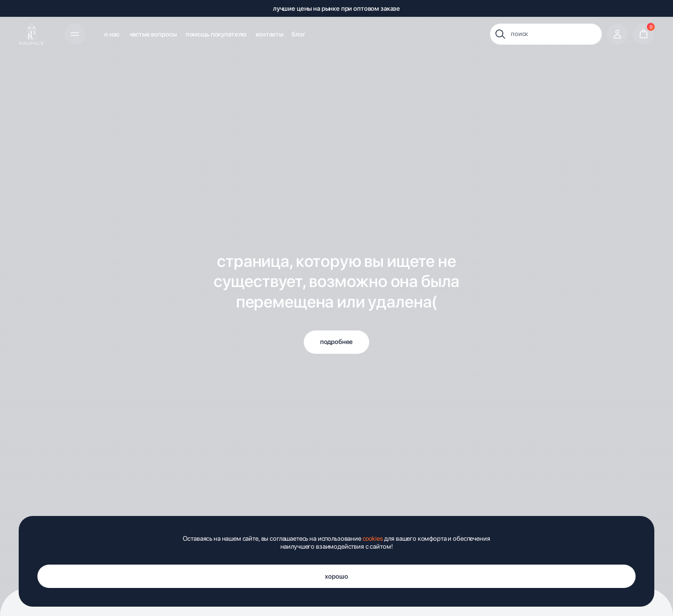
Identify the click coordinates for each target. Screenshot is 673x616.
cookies (373, 538)
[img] (32, 34)
